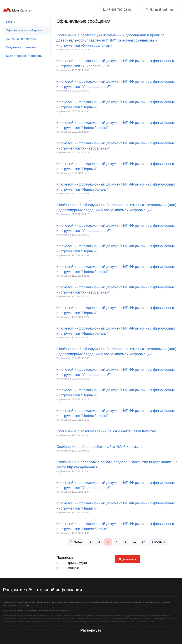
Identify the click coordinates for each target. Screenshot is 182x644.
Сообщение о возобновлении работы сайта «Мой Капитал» (107, 431)
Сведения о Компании (21, 47)
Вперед (159, 542)
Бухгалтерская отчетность (24, 56)
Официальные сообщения (24, 31)
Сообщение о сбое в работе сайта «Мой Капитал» (99, 447)
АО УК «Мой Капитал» (21, 39)
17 (143, 542)
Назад (76, 542)
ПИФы (10, 22)
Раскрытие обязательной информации (42, 590)
